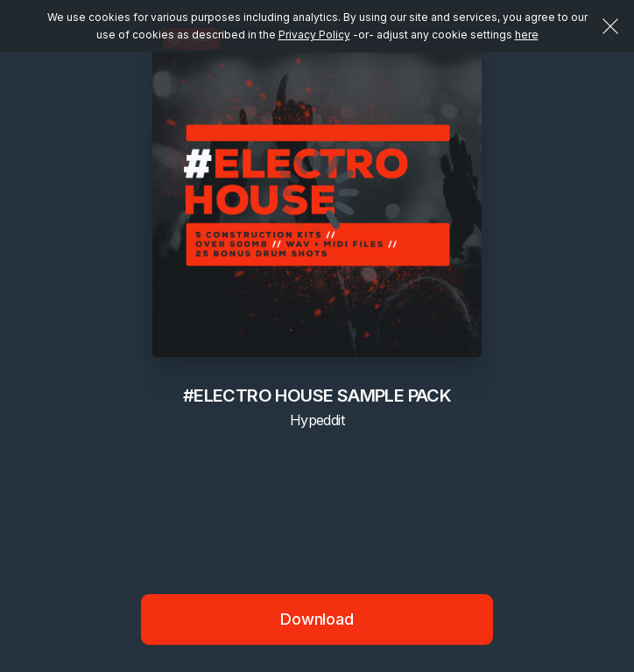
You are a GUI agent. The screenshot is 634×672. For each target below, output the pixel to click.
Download (317, 619)
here (527, 35)
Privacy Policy (314, 35)
